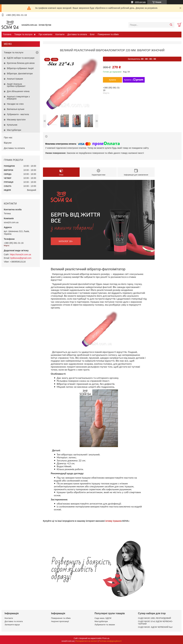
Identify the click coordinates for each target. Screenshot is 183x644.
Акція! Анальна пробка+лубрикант (16, 85)
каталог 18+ (66, 241)
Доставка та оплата (77, 34)
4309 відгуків (140, 2)
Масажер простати (16, 120)
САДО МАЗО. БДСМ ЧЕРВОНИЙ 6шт (155, 627)
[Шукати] (171, 25)
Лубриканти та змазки (105, 625)
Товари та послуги (23, 34)
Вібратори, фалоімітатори (20, 74)
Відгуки (8, 143)
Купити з (134, 80)
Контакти (60, 34)
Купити (113, 80)
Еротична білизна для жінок (21, 63)
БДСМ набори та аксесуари (21, 58)
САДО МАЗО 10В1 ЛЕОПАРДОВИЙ (155, 618)
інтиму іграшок (113, 521)
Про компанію (45, 34)
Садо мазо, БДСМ (103, 618)
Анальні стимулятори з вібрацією (18, 98)
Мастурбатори (14, 130)
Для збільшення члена (18, 91)
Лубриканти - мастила (18, 114)
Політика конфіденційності (110, 641)
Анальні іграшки (15, 79)
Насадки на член (15, 104)
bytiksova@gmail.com (21, 258)
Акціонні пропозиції (60, 621)
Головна (7, 34)
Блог (92, 34)
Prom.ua (106, 638)
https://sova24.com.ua (20, 254)
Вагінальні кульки (16, 109)
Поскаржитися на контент (86, 641)
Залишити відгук (12, 625)
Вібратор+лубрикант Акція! (20, 68)
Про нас (8, 137)
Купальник (12, 125)
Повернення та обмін (108, 34)
